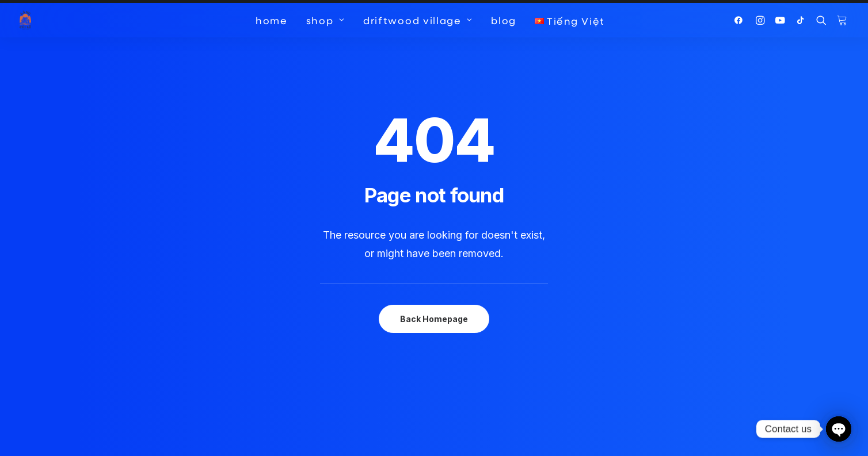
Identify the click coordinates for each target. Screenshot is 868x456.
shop (325, 20)
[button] (741, 20)
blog (504, 20)
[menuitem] (272, 20)
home (272, 20)
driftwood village (418, 20)
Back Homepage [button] (434, 298)
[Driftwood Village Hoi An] (25, 20)
